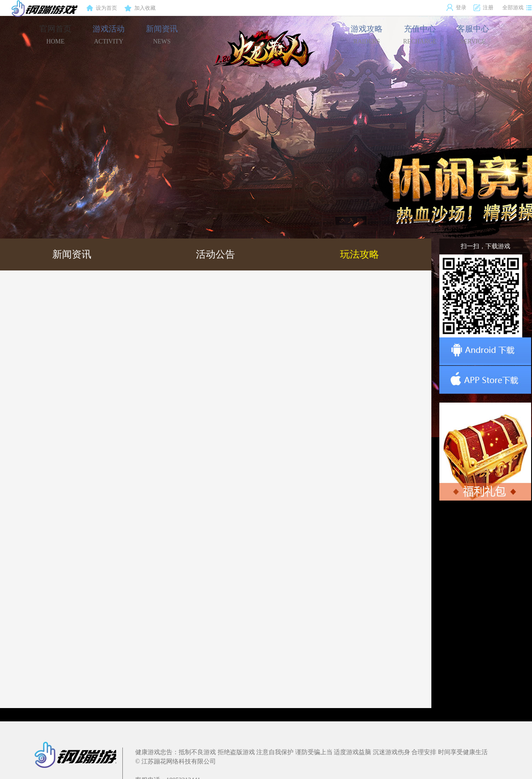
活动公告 (215, 254)
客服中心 (473, 35)
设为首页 (102, 8)
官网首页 (55, 35)
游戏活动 (109, 35)
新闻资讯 (162, 35)
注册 (483, 8)
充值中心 (420, 35)
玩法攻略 (360, 254)
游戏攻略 (367, 35)
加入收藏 (140, 8)
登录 (456, 8)
